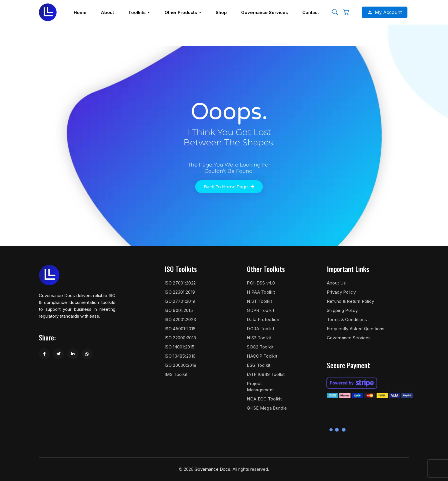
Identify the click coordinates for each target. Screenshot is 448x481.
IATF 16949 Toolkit (266, 374)
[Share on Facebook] (44, 354)
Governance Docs (212, 469)
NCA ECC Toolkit (264, 399)
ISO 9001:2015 (179, 310)
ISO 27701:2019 (180, 301)
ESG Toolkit (259, 365)
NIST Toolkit (259, 301)
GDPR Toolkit (261, 310)
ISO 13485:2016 (180, 356)
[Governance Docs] (48, 12)
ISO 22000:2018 (180, 338)
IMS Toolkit (176, 374)
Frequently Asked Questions (356, 329)
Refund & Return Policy (351, 301)
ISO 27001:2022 (180, 283)
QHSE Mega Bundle (267, 408)
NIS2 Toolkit (259, 338)
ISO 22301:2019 (180, 292)
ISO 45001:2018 (180, 329)
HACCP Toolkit (262, 356)
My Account (388, 12)
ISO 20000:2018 (180, 365)
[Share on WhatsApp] (87, 354)
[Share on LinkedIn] (73, 354)
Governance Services (349, 338)
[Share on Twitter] (59, 354)
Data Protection (263, 319)
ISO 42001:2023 (180, 319)
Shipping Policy (342, 310)
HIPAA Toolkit (261, 292)
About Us (336, 283)
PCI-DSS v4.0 (261, 283)
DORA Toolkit (261, 329)
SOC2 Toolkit (260, 347)
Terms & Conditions (347, 319)
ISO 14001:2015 (179, 347)
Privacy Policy (341, 292)
